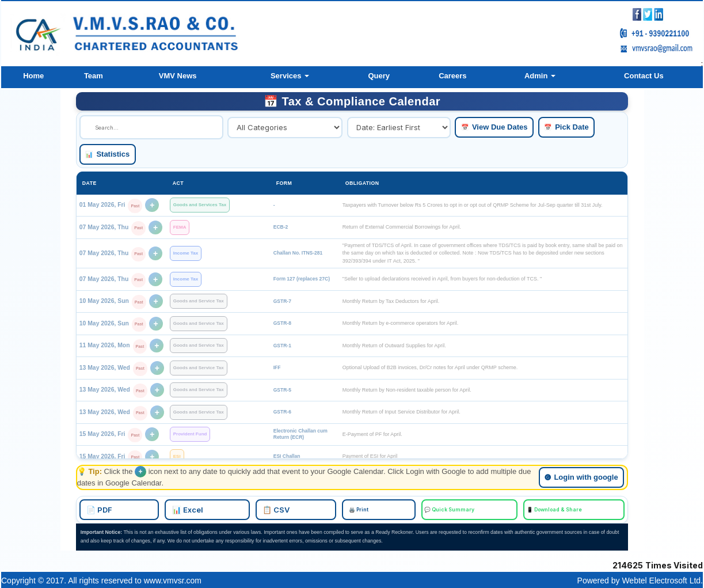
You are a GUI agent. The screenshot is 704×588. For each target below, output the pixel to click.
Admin (540, 76)
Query (379, 76)
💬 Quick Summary (420, 509)
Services (290, 76)
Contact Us (644, 76)
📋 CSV (317, 509)
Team (94, 76)
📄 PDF (209, 509)
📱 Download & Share (486, 509)
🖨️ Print (366, 509)
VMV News (178, 76)
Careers (452, 76)
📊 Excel (262, 509)
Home (33, 76)
